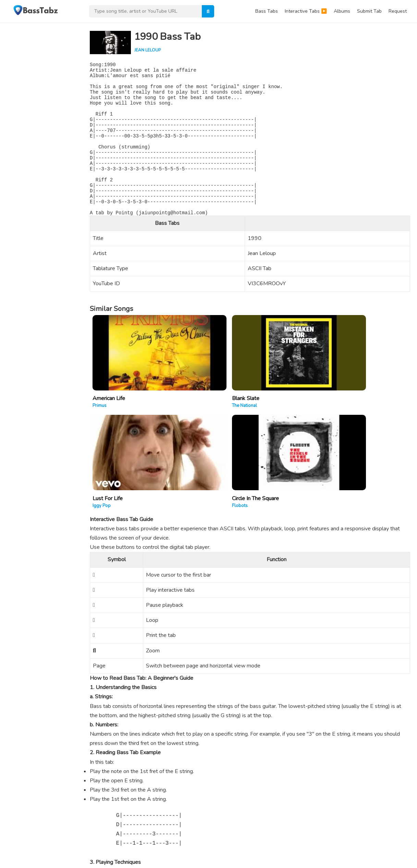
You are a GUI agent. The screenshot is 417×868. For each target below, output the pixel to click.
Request (398, 11)
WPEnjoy (105, 851)
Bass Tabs (267, 11)
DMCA (400, 860)
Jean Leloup (148, 50)
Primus (100, 401)
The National (185, 401)
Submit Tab (369, 11)
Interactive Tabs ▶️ (306, 11)
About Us (315, 860)
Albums (342, 11)
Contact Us (342, 860)
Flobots (341, 401)
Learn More (22, 832)
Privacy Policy (373, 860)
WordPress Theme (70, 851)
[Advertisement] (41, 125)
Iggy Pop (262, 401)
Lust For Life (268, 394)
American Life (109, 394)
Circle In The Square (356, 394)
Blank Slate (186, 394)
